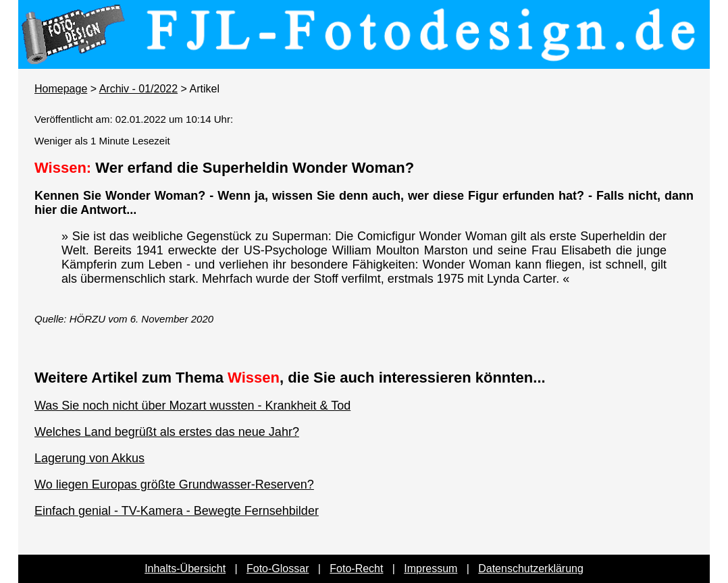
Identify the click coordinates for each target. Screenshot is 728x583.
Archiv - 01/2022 (139, 89)
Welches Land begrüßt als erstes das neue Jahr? (167, 432)
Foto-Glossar (278, 568)
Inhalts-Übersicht (185, 568)
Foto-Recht (356, 568)
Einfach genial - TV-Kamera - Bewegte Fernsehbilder (177, 511)
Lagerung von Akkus (89, 458)
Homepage (61, 89)
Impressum (431, 568)
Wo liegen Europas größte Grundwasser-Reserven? (174, 484)
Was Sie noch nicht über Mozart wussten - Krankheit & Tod (192, 406)
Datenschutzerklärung (531, 568)
